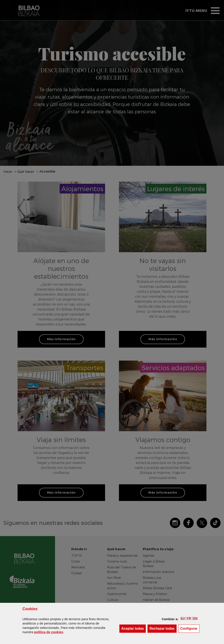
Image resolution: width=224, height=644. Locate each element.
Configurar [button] (190, 628)
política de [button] (49, 632)
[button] (183, 618)
